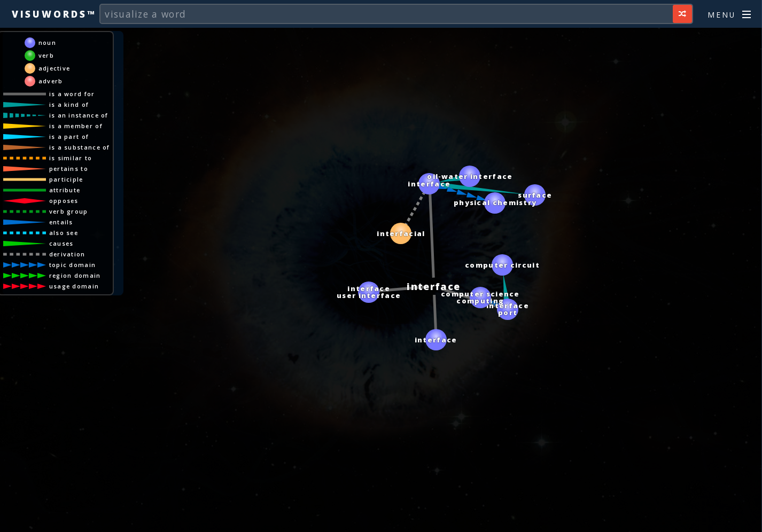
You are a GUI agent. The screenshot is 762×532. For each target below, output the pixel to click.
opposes (64, 201)
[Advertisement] (381, 519)
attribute (65, 190)
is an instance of (79, 115)
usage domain (74, 286)
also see (64, 233)
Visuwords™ (54, 14)
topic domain (73, 265)
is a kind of (69, 104)
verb (46, 55)
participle (66, 179)
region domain (75, 275)
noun (47, 42)
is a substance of (80, 147)
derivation (67, 254)
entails (61, 222)
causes (61, 243)
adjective (55, 68)
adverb (51, 81)
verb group (69, 211)
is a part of (69, 136)
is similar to (71, 158)
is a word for (72, 94)
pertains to (69, 169)
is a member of (76, 126)
